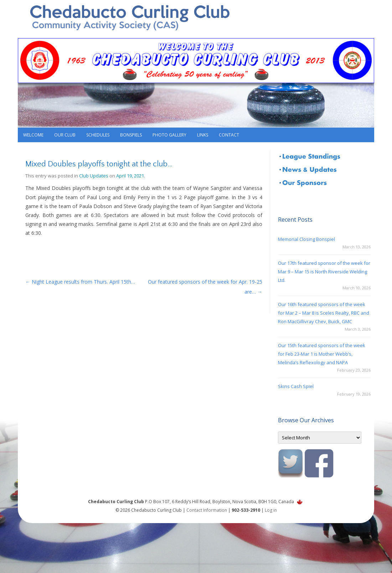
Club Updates (94, 176)
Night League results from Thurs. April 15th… (80, 282)
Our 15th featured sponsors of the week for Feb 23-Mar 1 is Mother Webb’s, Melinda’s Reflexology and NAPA (322, 354)
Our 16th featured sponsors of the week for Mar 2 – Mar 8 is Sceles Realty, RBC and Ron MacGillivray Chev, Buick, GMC (324, 313)
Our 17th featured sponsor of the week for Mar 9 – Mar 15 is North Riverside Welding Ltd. (324, 272)
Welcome (33, 135)
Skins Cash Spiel (296, 386)
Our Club (65, 135)
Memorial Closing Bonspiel (306, 239)
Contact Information (207, 510)
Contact (229, 135)
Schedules (98, 135)
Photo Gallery (169, 135)
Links (203, 135)
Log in (271, 510)
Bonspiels (131, 135)
